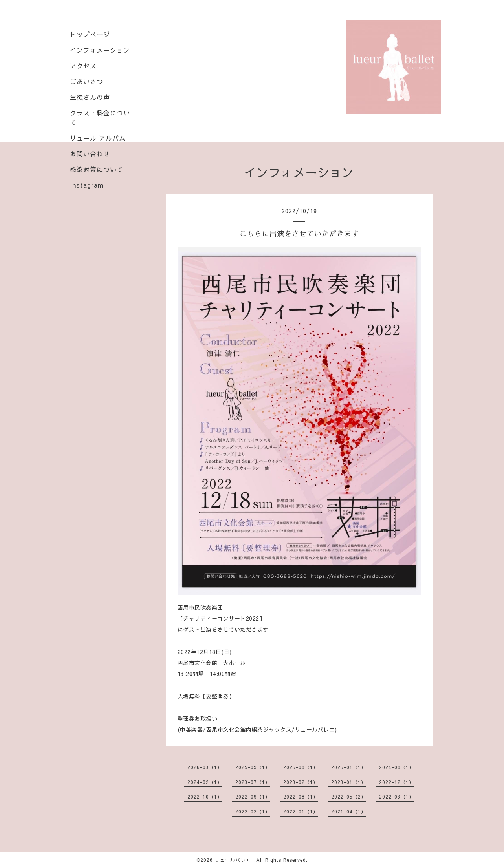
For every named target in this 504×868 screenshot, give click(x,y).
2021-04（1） (349, 811)
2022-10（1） (205, 797)
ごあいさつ (87, 81)
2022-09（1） (253, 797)
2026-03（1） (205, 767)
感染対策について (97, 169)
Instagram (87, 185)
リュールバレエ (234, 860)
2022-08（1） (301, 797)
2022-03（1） (397, 797)
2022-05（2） (349, 797)
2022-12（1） (397, 782)
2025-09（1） (253, 767)
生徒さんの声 (90, 97)
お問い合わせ (90, 153)
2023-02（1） (301, 782)
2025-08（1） (301, 767)
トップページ (90, 34)
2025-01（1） (349, 767)
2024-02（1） (205, 782)
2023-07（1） (253, 782)
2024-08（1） (397, 767)
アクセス (83, 66)
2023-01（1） (349, 782)
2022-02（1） (253, 811)
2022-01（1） (301, 811)
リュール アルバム (98, 138)
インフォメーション (100, 50)
